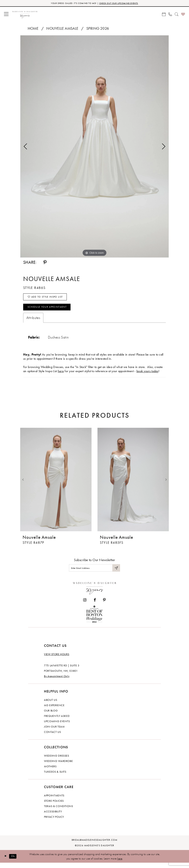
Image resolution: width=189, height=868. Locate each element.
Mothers (50, 771)
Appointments (54, 801)
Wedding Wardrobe (58, 766)
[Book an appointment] (164, 14)
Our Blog (51, 716)
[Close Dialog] (6, 862)
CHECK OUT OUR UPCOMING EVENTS (122, 3)
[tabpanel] (94, 147)
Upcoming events (57, 726)
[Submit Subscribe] (116, 573)
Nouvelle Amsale (62, 29)
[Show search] (177, 14)
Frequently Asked (57, 721)
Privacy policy (54, 822)
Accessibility (53, 817)
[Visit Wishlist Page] (183, 15)
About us (51, 705)
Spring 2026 (98, 29)
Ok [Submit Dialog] (15, 861)
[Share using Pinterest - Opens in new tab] (45, 263)
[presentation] (56, 483)
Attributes (33, 322)
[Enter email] (94, 573)
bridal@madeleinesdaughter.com (95, 845)
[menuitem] (6, 15)
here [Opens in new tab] (61, 375)
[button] (6, 15)
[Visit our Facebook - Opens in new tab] (95, 605)
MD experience (54, 710)
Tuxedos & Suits (55, 777)
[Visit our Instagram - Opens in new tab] (85, 605)
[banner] (25, 15)
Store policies (54, 806)
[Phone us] (170, 14)
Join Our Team (54, 732)
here (120, 864)
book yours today (147, 375)
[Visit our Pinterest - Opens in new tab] (104, 605)
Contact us (52, 737)
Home (33, 29)
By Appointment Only (57, 681)
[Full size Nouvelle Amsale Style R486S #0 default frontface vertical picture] (94, 147)
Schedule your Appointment (51, 310)
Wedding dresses (57, 761)
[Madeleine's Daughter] (95, 592)
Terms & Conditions (59, 811)
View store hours (57, 659)
